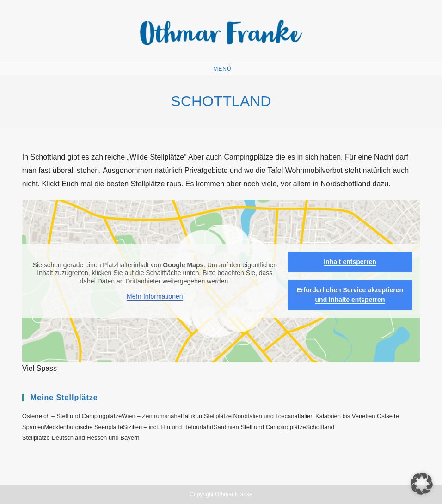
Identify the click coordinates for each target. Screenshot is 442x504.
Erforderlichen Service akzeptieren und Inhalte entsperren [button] (350, 295)
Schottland (320, 427)
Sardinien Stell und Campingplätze (260, 427)
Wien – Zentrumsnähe (151, 416)
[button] (422, 484)
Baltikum (192, 416)
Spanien (33, 427)
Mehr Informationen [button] (155, 296)
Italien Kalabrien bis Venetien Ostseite (348, 416)
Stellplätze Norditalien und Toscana (251, 416)
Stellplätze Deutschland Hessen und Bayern (81, 438)
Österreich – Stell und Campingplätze (72, 416)
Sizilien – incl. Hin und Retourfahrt (168, 427)
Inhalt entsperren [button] (350, 262)
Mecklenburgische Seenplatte (84, 427)
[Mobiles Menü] (221, 69)
